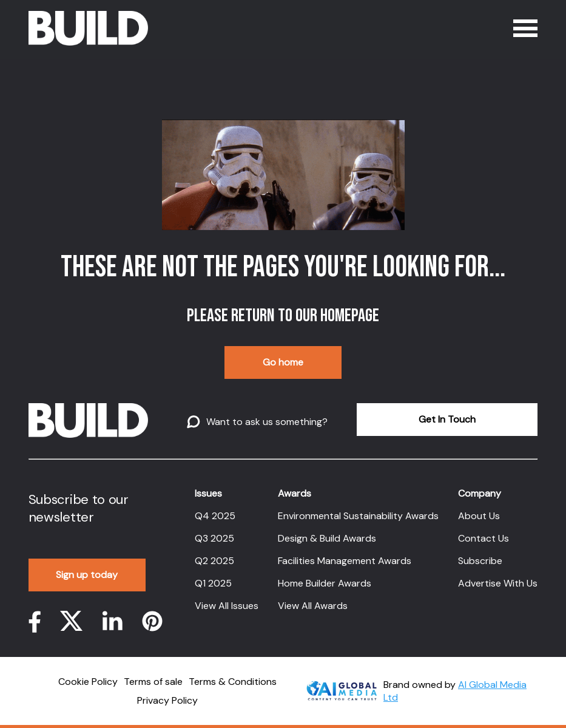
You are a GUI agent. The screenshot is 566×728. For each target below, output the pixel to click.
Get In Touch (447, 419)
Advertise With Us (498, 583)
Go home (283, 362)
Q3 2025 (214, 538)
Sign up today (87, 575)
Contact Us (483, 538)
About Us (479, 516)
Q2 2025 (214, 561)
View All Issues (227, 606)
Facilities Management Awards (345, 561)
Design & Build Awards (327, 538)
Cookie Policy (88, 682)
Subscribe (480, 561)
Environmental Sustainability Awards (358, 516)
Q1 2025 (213, 583)
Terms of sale (153, 682)
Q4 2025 (215, 516)
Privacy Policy (167, 700)
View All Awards (313, 606)
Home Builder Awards (325, 583)
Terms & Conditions (233, 682)
